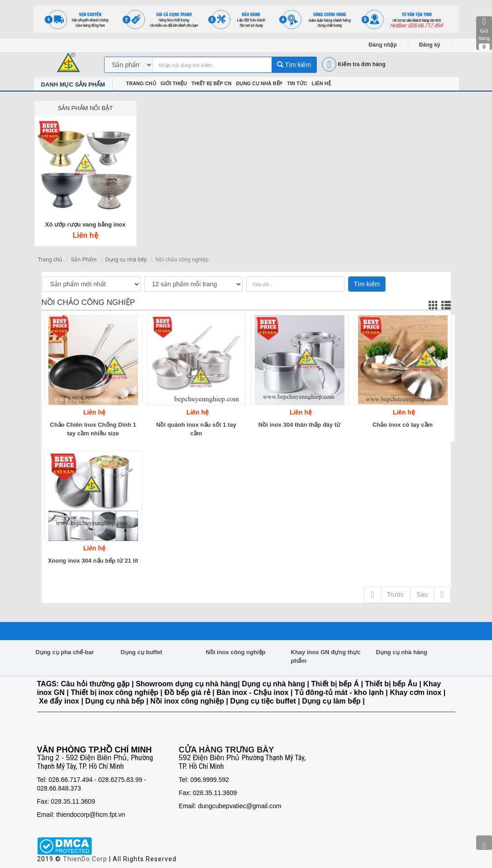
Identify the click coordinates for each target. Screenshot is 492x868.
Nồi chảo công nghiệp (182, 260)
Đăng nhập (383, 45)
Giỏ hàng (484, 33)
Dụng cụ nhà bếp (126, 260)
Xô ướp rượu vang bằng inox (86, 224)
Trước (396, 594)
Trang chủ (50, 260)
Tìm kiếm (294, 65)
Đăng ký (430, 45)
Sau (422, 594)
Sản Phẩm (84, 260)
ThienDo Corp (85, 859)
